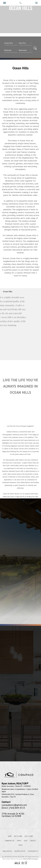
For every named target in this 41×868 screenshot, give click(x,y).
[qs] (26, 43)
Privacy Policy (20, 851)
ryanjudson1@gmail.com (14, 805)
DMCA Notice (7, 851)
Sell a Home (29, 836)
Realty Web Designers (31, 859)
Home (10, 836)
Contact (33, 841)
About (19, 841)
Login (21, 845)
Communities (10, 841)
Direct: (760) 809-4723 (13, 808)
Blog (26, 841)
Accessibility (33, 851)
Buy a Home (18, 836)
